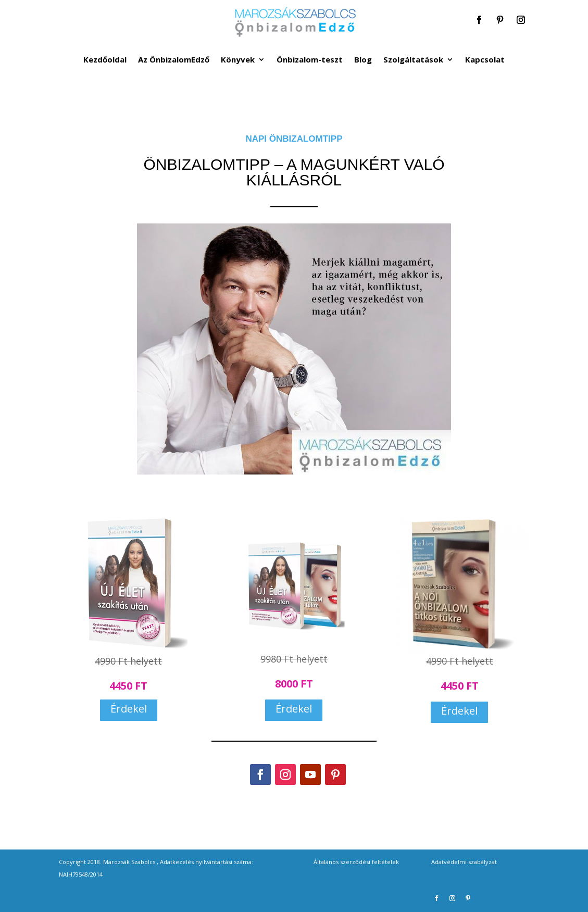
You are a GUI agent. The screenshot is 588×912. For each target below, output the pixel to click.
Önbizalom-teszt (310, 60)
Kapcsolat (485, 60)
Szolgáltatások (413, 60)
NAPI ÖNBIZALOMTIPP (294, 139)
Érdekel (129, 709)
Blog (363, 60)
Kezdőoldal (105, 60)
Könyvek (238, 60)
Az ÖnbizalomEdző (174, 60)
